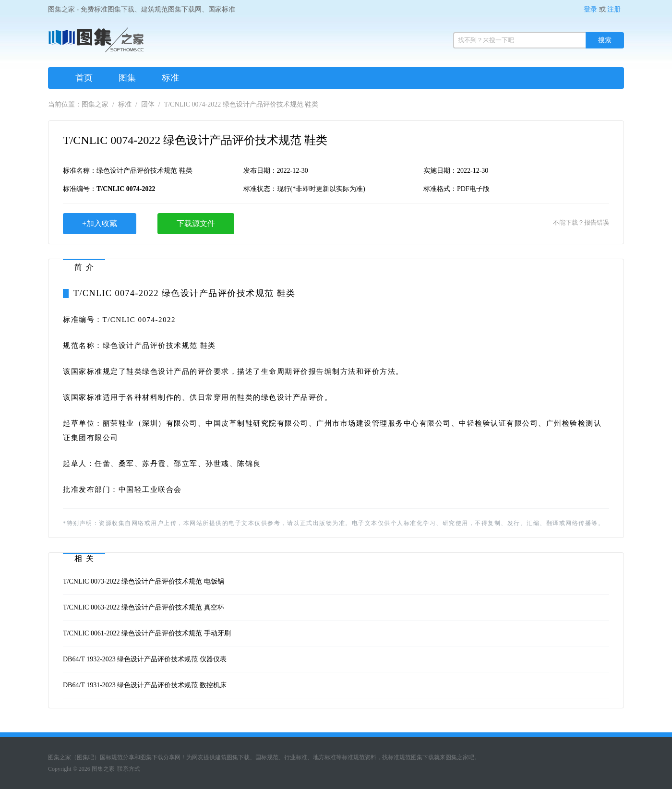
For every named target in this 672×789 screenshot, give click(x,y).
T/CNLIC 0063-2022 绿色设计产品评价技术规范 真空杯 (144, 607)
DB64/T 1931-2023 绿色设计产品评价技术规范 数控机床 (145, 685)
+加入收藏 (100, 223)
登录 (590, 9)
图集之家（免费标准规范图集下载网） (96, 43)
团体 (148, 104)
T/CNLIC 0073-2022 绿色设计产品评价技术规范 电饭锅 (144, 581)
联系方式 (129, 769)
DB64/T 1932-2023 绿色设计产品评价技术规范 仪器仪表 (145, 659)
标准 (170, 78)
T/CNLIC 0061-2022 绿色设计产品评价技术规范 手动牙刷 (147, 633)
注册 (614, 9)
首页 (84, 78)
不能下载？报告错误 (581, 222)
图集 (127, 78)
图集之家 (95, 104)
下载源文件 (196, 223)
